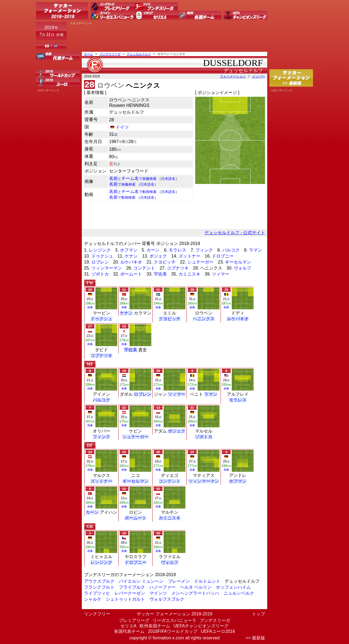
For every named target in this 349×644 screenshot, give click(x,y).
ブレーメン (179, 581)
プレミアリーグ (134, 620)
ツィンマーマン (107, 268)
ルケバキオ (131, 262)
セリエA (128, 626)
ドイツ (122, 127)
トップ (258, 614)
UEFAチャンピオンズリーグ (201, 626)
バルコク (231, 250)
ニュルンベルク (239, 593)
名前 (122, 184)
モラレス (177, 250)
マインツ (158, 593)
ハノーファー (163, 587)
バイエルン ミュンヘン (141, 581)
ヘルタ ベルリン (196, 587)
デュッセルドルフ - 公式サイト (235, 233)
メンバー (258, 76)
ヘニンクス (204, 319)
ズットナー (189, 256)
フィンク (204, 250)
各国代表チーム (129, 631)
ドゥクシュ (102, 256)
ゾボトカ (100, 274)
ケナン (131, 256)
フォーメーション (233, 76)
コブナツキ (178, 268)
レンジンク (100, 250)
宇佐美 (160, 274)
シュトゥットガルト (125, 599)
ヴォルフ (242, 268)
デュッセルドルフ (139, 54)
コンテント (144, 268)
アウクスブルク (99, 581)
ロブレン (100, 262)
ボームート (131, 274)
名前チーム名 (133, 178)
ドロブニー (223, 256)
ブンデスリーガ (110, 54)
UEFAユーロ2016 (218, 631)
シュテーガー (200, 262)
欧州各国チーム (155, 626)
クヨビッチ (165, 262)
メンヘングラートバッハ (195, 593)
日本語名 (168, 179)
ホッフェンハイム (233, 587)
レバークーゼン (130, 593)
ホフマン (129, 250)
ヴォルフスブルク (167, 599)
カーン (153, 250)
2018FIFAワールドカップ (173, 631)
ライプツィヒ (97, 593)
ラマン (255, 250)
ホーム (88, 54)
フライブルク (132, 587)
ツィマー (221, 274)
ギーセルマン (238, 262)
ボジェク (158, 256)
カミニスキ (189, 274)
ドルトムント (207, 581)
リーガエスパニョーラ (174, 620)
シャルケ (93, 599)
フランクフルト (99, 587)
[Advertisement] (168, 37)
